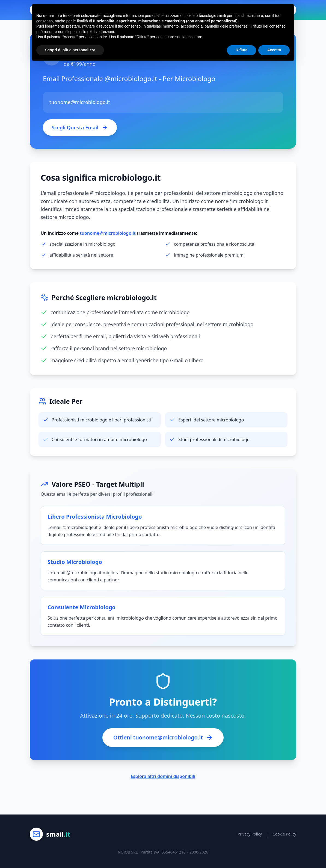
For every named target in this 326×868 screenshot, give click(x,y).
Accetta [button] (274, 853)
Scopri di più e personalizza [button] (70, 853)
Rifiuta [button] (242, 853)
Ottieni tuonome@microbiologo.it (163, 737)
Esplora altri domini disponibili (163, 776)
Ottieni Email (276, 10)
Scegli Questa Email (80, 127)
